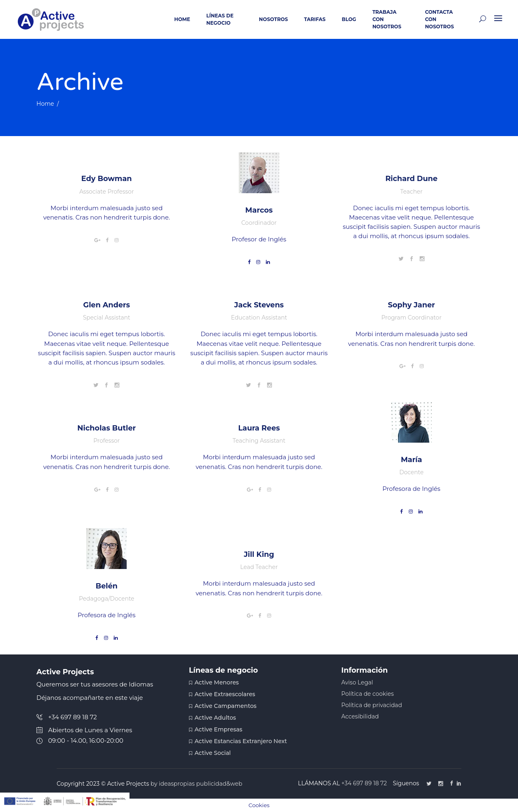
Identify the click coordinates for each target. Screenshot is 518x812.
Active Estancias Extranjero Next (241, 741)
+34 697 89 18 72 (365, 783)
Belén (106, 586)
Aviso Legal (357, 682)
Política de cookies (367, 694)
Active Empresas (219, 729)
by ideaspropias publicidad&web (196, 784)
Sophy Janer (411, 305)
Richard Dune (411, 179)
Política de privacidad (372, 705)
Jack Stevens (259, 305)
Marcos (259, 210)
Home (45, 104)
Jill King (259, 554)
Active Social (213, 753)
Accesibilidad (360, 716)
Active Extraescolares (225, 694)
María (411, 460)
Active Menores (217, 682)
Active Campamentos (226, 706)
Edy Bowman (107, 179)
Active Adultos (215, 718)
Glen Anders (107, 305)
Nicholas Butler (107, 428)
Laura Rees (259, 428)
